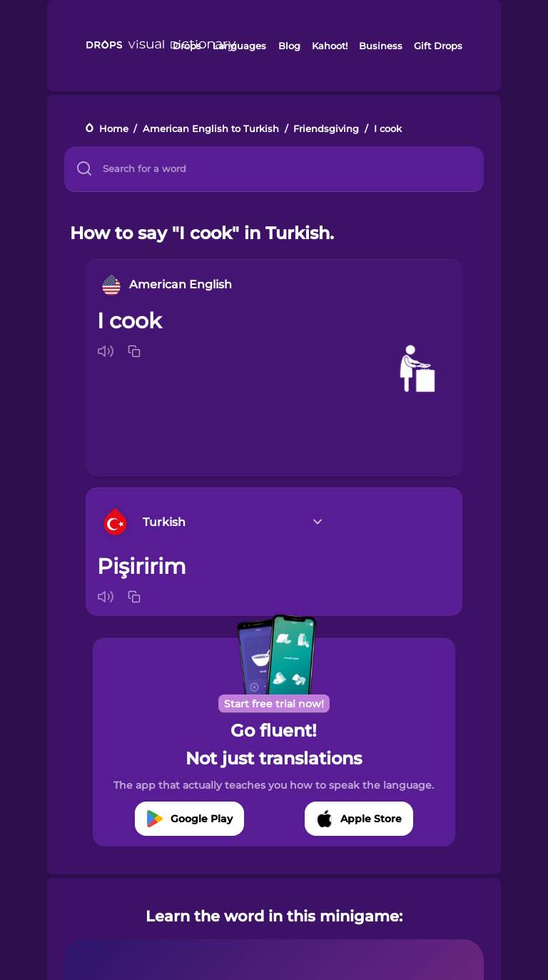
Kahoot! (330, 46)
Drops (187, 46)
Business (381, 46)
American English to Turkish (211, 129)
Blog (289, 46)
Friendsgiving (326, 129)
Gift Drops (438, 46)
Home (114, 129)
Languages (239, 46)
